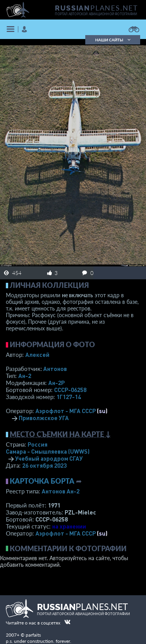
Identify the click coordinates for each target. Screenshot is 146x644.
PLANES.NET (97, 8)
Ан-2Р (56, 383)
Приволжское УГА (44, 418)
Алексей (37, 355)
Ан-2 (25, 376)
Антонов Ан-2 (61, 491)
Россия (38, 444)
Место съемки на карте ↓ (60, 434)
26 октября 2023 (44, 465)
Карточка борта (42, 481)
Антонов (55, 369)
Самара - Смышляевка (48, 451)
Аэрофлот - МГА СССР (66, 411)
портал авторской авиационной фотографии (96, 14)
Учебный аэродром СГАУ (49, 458)
